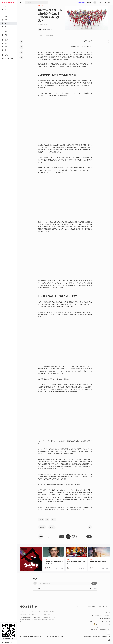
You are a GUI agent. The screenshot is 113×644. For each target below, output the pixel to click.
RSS (109, 608)
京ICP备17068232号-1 (105, 618)
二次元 (41, 519)
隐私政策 (49, 637)
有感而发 (40, 6)
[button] (21, 42)
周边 (47, 519)
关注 (62, 537)
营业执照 (108, 613)
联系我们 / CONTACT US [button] (27, 637)
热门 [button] (92, 589)
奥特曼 (54, 519)
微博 (82, 606)
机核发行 (107, 606)
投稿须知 (37, 637)
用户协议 (43, 637)
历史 (105, 2)
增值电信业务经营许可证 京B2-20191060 (101, 616)
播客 (89, 606)
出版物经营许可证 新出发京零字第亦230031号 (100, 630)
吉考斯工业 (95, 606)
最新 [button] (96, 589)
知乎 (78, 606)
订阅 (89, 537)
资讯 (46, 559)
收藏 (100, 2)
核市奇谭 (101, 606)
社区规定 (55, 637)
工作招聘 (61, 637)
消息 (109, 2)
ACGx (46, 536)
